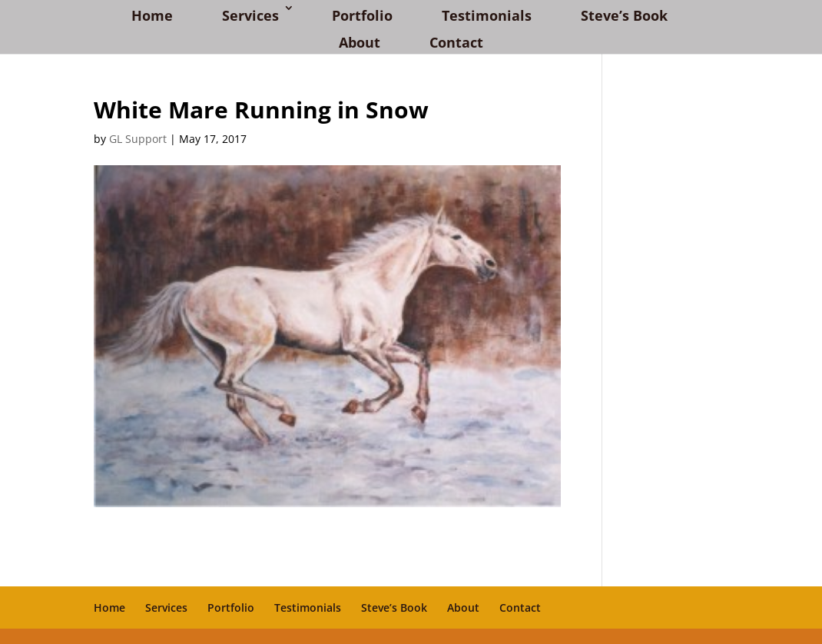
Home (152, 15)
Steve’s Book (624, 15)
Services (250, 15)
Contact (456, 42)
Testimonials (487, 15)
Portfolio (362, 15)
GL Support (138, 139)
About (360, 42)
